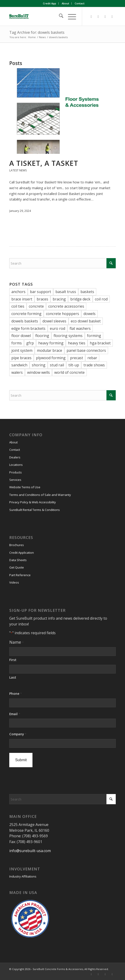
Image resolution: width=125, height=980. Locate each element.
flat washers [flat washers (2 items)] (80, 328)
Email (15, 714)
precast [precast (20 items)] (77, 358)
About (65, 3)
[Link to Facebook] (91, 17)
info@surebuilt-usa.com (30, 851)
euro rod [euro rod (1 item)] (58, 328)
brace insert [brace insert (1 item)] (22, 299)
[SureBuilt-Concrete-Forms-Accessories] (52, 16)
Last (13, 677)
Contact (80, 3)
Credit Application (22, 553)
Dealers (15, 457)
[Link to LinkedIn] (98, 17)
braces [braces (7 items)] (42, 299)
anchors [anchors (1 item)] (18, 292)
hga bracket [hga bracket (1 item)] (100, 343)
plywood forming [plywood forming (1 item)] (51, 358)
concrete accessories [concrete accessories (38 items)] (66, 306)
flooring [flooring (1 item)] (42, 336)
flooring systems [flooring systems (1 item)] (68, 336)
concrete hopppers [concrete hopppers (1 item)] (62, 314)
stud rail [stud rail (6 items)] (57, 365)
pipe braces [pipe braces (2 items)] (21, 358)
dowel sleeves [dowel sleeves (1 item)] (54, 321)
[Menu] (70, 16)
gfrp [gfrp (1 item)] (30, 343)
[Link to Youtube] (112, 17)
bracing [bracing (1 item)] (59, 299)
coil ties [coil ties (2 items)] (18, 306)
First (13, 660)
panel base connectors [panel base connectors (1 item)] (86, 350)
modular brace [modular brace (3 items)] (50, 350)
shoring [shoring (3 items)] (39, 365)
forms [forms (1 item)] (17, 343)
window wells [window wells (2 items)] (38, 372)
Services (15, 480)
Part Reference (20, 575)
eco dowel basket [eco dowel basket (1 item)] (86, 321)
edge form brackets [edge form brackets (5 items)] (28, 328)
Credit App (50, 3)
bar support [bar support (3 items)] (40, 292)
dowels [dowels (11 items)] (90, 314)
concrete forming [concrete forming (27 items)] (26, 314)
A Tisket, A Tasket (44, 163)
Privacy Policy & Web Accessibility (33, 502)
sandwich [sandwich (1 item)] (19, 365)
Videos (14, 582)
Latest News (18, 170)
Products (16, 472)
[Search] (59, 16)
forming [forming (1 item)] (94, 336)
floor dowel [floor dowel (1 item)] (21, 336)
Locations (16, 465)
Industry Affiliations (23, 876)
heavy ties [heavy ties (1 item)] (77, 343)
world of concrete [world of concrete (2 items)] (69, 372)
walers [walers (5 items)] (17, 372)
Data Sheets (18, 560)
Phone (15, 694)
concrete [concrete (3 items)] (36, 306)
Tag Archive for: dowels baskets (37, 32)
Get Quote (17, 567)
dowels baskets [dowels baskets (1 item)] (25, 321)
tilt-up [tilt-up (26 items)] (74, 365)
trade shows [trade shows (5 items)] (94, 365)
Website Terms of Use (25, 487)
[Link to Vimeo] (105, 17)
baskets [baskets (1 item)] (87, 292)
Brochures (17, 545)
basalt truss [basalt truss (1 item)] (66, 292)
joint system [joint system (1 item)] (22, 350)
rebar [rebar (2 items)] (92, 358)
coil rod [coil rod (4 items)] (101, 299)
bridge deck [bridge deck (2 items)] (80, 299)
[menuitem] (50, 3)
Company (18, 734)
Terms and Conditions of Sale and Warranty (40, 495)
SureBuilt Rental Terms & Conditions (35, 510)
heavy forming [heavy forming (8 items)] (51, 343)
